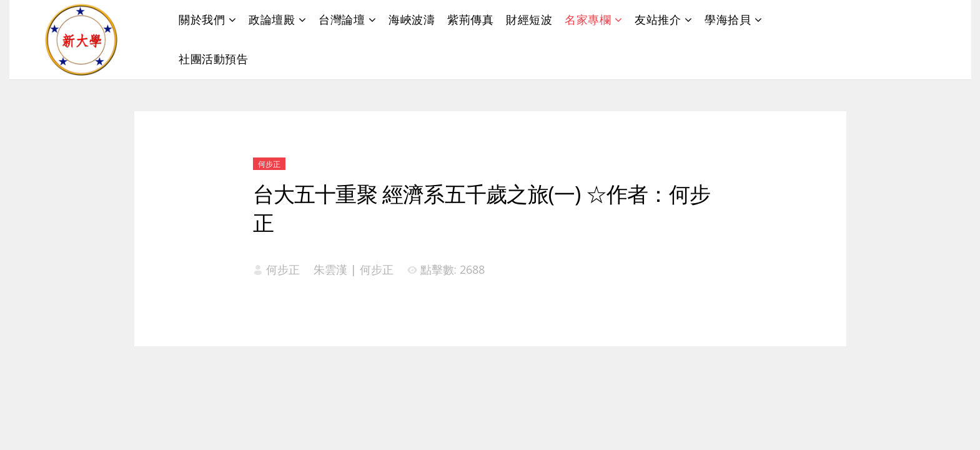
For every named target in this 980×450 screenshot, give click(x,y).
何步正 (269, 164)
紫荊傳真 (470, 19)
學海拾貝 (728, 19)
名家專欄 (588, 19)
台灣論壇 (342, 19)
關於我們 (202, 19)
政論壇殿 (272, 19)
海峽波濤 (412, 19)
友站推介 (658, 19)
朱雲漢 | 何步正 (354, 269)
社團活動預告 (213, 59)
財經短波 (529, 19)
